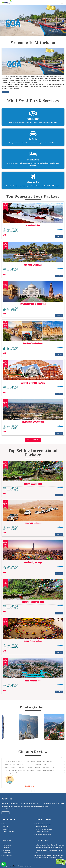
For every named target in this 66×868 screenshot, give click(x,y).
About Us (5, 827)
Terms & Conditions (8, 832)
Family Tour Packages (42, 832)
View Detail (59, 237)
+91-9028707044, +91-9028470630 (45, 858)
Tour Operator (6, 845)
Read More (5, 92)
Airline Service (6, 853)
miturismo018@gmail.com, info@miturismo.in (49, 855)
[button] (26, 743)
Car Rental (5, 848)
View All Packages (33, 440)
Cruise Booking (7, 855)
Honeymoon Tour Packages (43, 829)
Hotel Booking (6, 850)
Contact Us (5, 829)
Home (4, 824)
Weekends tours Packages (43, 824)
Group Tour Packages (41, 827)
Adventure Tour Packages (43, 834)
